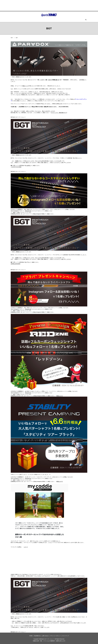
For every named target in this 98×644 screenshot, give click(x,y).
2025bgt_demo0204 (16, 264)
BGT (31, 20)
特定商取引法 (37, 636)
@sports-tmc (28, 211)
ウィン (27, 20)
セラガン (63, 20)
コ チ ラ (26, 547)
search (77, 20)
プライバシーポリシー (55, 636)
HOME (21, 20)
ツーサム (49, 20)
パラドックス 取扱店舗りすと (59, 113)
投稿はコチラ (60, 396)
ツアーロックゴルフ (40, 20)
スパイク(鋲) (56, 20)
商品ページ (25, 86)
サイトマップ (66, 636)
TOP (12, 38)
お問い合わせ (71, 20)
